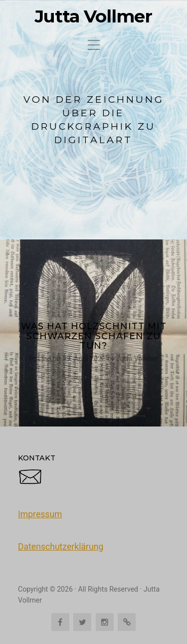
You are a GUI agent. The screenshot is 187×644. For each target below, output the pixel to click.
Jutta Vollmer (93, 16)
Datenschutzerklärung (61, 547)
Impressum (40, 514)
